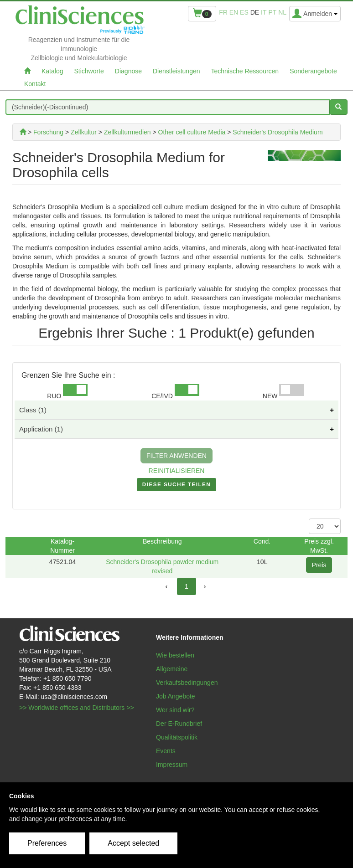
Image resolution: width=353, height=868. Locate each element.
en (234, 12)
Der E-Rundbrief (179, 724)
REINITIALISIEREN (177, 471)
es (244, 12)
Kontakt (35, 84)
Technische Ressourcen (245, 71)
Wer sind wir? (175, 710)
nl (282, 12)
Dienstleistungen (176, 71)
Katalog (52, 71)
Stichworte (89, 71)
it (264, 12)
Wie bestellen (175, 655)
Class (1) (33, 410)
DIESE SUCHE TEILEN (176, 486)
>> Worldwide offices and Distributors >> (77, 708)
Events (166, 751)
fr (223, 12)
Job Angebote (176, 696)
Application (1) (41, 429)
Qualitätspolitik (177, 737)
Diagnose (128, 71)
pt (272, 12)
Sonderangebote (313, 71)
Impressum (172, 765)
